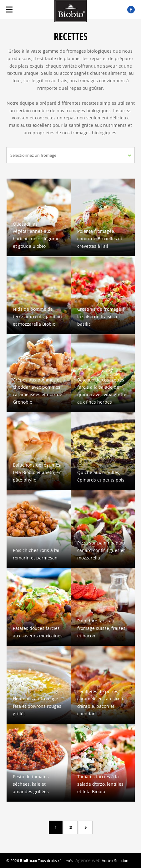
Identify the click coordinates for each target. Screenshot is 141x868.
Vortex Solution (115, 861)
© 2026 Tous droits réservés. (40, 861)
